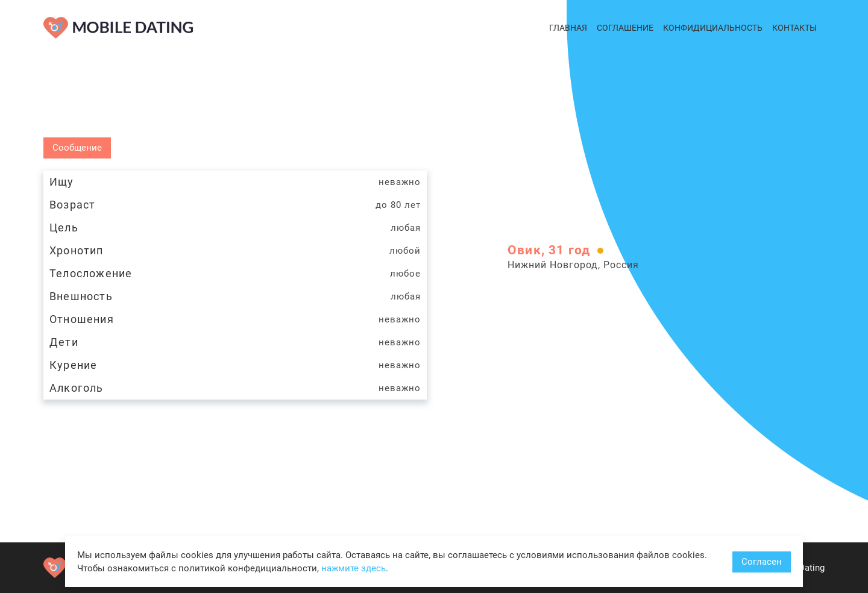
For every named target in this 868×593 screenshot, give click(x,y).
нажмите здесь (354, 568)
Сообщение (77, 148)
